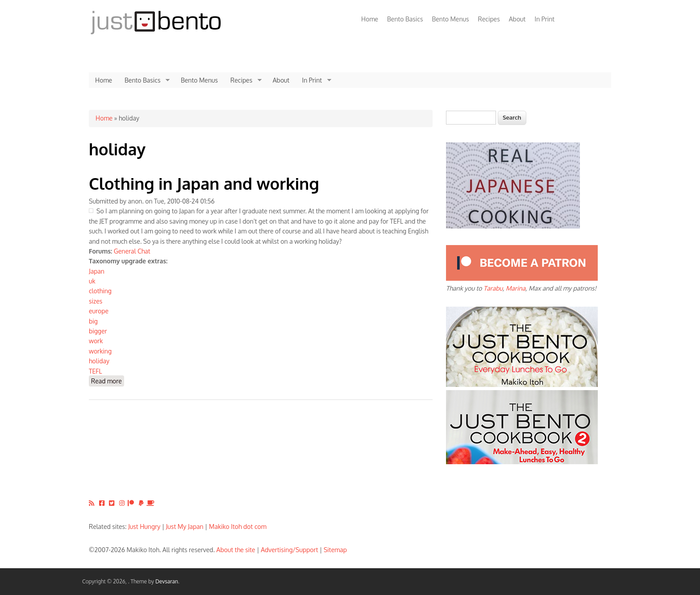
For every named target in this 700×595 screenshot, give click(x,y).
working (100, 351)
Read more (108, 381)
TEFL (95, 371)
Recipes (489, 19)
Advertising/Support (289, 550)
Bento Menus (450, 19)
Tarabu (493, 288)
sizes (96, 301)
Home (370, 19)
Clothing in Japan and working (204, 183)
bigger (98, 331)
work (96, 341)
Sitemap (335, 550)
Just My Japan (185, 526)
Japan (97, 271)
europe (99, 311)
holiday (99, 361)
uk (92, 281)
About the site (236, 550)
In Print (544, 19)
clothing (100, 291)
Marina (516, 288)
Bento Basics (405, 19)
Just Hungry (144, 526)
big (93, 321)
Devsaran (167, 581)
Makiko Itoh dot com (238, 526)
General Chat (132, 251)
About (517, 19)
